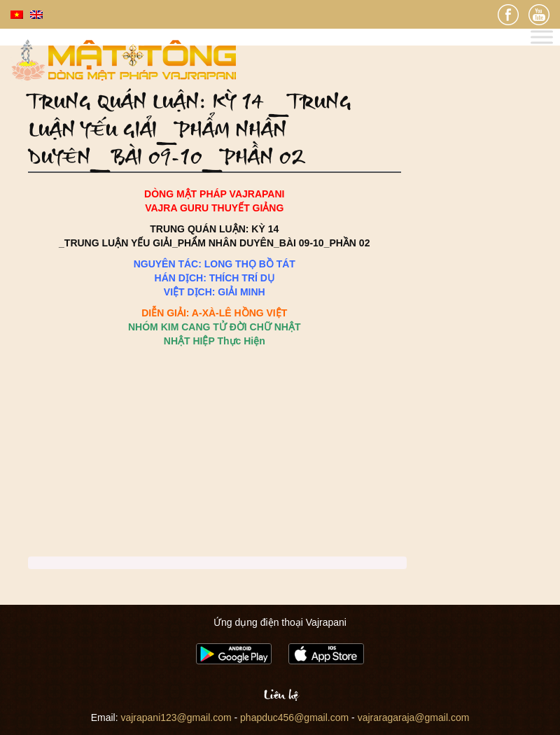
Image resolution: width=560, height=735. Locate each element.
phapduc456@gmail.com (294, 717)
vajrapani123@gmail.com (176, 717)
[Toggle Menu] (542, 37)
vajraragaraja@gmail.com (414, 717)
